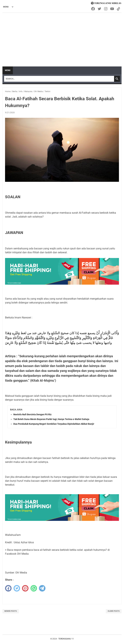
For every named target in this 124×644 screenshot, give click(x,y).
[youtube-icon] (112, 9)
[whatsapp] (34, 588)
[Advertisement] (62, 37)
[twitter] (17, 588)
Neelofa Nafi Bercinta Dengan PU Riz (32, 414)
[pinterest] (25, 588)
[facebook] (8, 588)
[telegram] (42, 588)
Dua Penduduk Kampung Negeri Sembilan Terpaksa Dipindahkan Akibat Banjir (54, 424)
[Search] (59, 79)
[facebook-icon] (93, 9)
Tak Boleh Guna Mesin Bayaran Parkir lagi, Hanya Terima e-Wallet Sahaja (51, 419)
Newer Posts (11, 611)
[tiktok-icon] (119, 9)
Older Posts (114, 611)
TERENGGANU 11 (66, 639)
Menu (8, 70)
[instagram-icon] (106, 9)
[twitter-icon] (100, 9)
